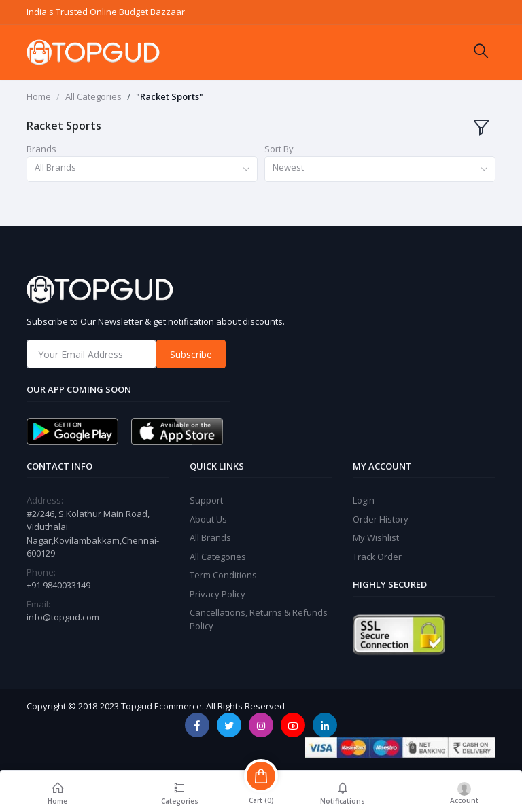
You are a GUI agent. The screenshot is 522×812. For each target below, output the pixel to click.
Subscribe (191, 354)
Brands (41, 149)
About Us (208, 519)
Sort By (279, 149)
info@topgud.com (63, 617)
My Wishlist (376, 537)
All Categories (93, 96)
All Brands (210, 537)
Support (206, 500)
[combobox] (142, 170)
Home (39, 96)
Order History (381, 519)
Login (364, 500)
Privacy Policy (217, 594)
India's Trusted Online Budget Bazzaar (106, 12)
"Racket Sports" (170, 96)
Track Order (377, 557)
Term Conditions (223, 575)
